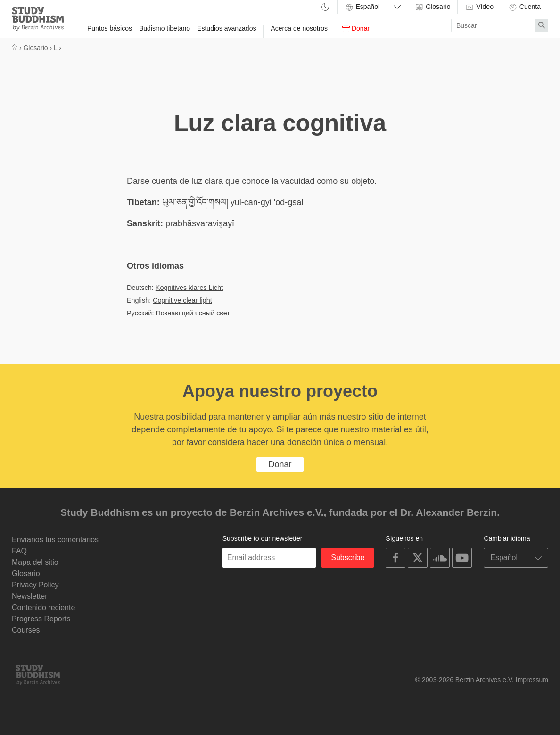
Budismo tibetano (165, 28)
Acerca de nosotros (299, 28)
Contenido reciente (43, 607)
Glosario (432, 7)
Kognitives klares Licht (189, 288)
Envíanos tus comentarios (55, 540)
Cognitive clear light (182, 300)
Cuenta (524, 7)
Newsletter (30, 596)
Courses (26, 630)
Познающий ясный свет (193, 313)
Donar (356, 28)
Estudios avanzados (226, 28)
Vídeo (479, 7)
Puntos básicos (110, 28)
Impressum (532, 680)
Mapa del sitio (35, 562)
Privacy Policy (35, 585)
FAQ (19, 551)
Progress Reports (41, 619)
